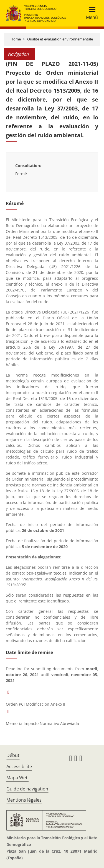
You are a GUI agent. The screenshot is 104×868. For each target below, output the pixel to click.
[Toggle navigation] (90, 13)
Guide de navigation (27, 789)
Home (16, 39)
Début (13, 755)
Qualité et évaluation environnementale (60, 39)
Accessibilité (19, 766)
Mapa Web (17, 778)
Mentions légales (24, 800)
